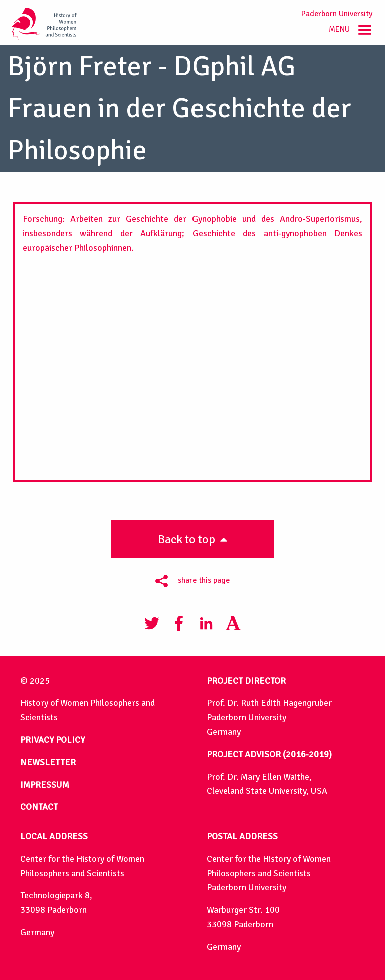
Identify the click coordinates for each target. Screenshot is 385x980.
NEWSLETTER (48, 762)
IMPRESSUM (45, 785)
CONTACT (39, 807)
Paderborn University (337, 14)
